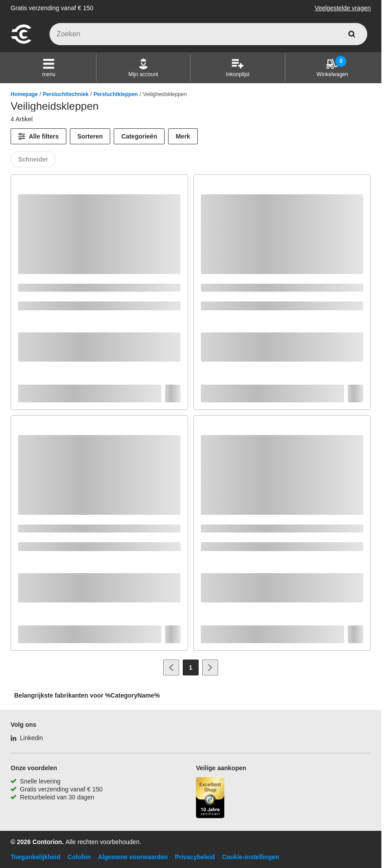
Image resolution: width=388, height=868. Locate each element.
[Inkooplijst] (238, 68)
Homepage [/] (24, 94)
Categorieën (139, 136)
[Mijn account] (143, 68)
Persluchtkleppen (115, 94)
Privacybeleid (195, 857)
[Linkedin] (27, 738)
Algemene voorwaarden (133, 857)
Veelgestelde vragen (343, 8)
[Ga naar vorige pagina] (171, 667)
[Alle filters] (38, 136)
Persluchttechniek (66, 94)
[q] (208, 34)
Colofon (79, 857)
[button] (49, 68)
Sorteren (90, 136)
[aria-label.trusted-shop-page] (210, 799)
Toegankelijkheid (36, 857)
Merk (183, 136)
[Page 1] (191, 667)
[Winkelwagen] (332, 68)
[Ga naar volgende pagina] (210, 667)
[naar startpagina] (21, 42)
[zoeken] (352, 34)
